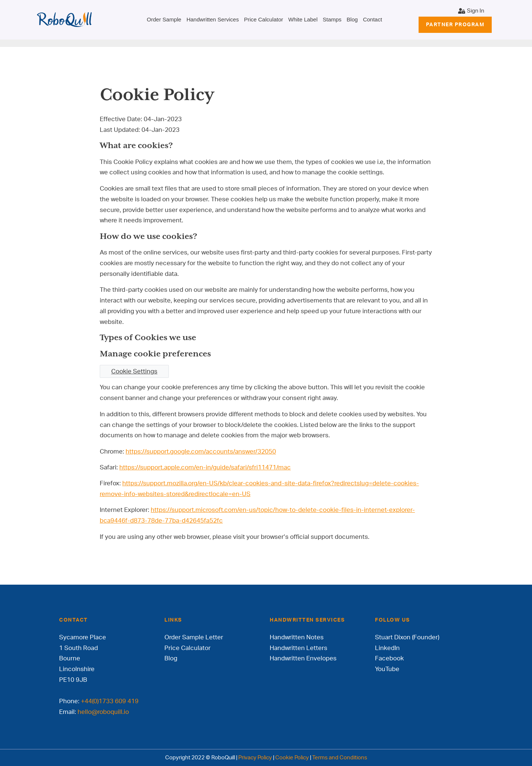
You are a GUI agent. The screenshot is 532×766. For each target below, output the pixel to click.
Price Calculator (263, 19)
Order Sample (164, 19)
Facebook (389, 658)
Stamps (332, 19)
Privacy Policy (255, 758)
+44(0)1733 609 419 (110, 701)
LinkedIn (387, 648)
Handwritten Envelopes (303, 658)
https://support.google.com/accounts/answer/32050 (201, 452)
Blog (352, 19)
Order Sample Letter (194, 637)
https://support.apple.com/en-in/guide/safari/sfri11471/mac (205, 467)
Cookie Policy (292, 758)
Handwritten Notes (297, 637)
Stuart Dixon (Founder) (407, 637)
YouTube (387, 669)
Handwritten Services (213, 19)
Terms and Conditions (340, 758)
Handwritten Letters (299, 648)
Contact (372, 19)
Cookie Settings (134, 371)
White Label (303, 19)
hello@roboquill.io (103, 712)
